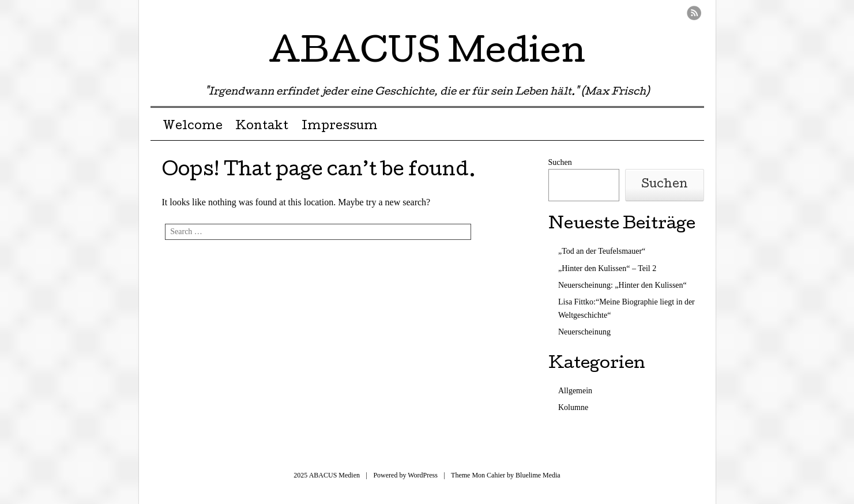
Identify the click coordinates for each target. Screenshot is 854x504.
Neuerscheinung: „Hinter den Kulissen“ (622, 285)
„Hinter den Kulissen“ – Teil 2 (607, 268)
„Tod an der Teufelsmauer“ (602, 251)
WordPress (423, 475)
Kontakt (262, 127)
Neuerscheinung (584, 332)
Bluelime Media (538, 475)
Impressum (340, 127)
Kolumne (573, 407)
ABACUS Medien (427, 54)
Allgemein (575, 391)
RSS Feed (694, 13)
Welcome (193, 127)
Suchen (560, 162)
